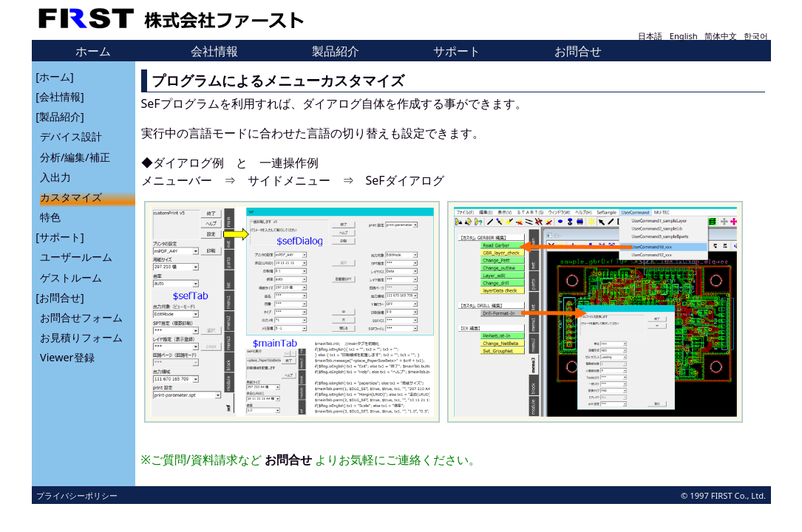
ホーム (93, 51)
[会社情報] (60, 96)
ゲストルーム (71, 277)
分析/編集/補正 (75, 156)
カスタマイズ (71, 197)
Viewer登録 (67, 357)
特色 (50, 217)
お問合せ (578, 51)
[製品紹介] (60, 116)
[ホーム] (54, 76)
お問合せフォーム (81, 317)
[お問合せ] (60, 297)
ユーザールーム (76, 257)
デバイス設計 (71, 136)
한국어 (756, 36)
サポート (457, 51)
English (684, 36)
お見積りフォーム (81, 337)
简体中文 (721, 36)
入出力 (55, 176)
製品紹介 (336, 51)
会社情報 (214, 51)
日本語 (650, 36)
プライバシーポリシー (77, 495)
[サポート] (60, 237)
